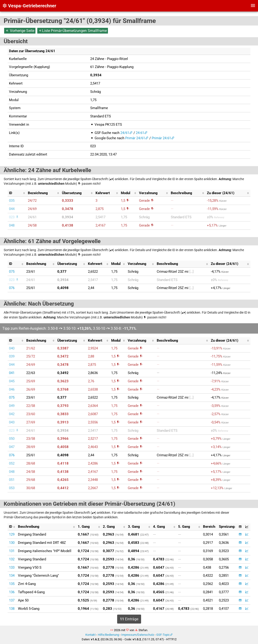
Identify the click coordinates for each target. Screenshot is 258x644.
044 (12, 209)
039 (12, 356)
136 (12, 592)
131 (12, 551)
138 (12, 609)
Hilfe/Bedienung (108, 635)
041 (12, 373)
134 (12, 576)
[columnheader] (17, 193)
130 (12, 543)
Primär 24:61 (161, 138)
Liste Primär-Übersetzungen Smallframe (73, 31)
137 (12, 600)
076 (12, 288)
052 (12, 463)
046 (12, 389)
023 (14, 217)
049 (12, 406)
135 (12, 584)
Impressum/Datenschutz (138, 635)
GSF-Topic (163, 635)
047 (12, 447)
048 (12, 225)
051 (12, 480)
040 (12, 348)
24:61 (140, 133)
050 (12, 439)
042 (12, 414)
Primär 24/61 (135, 138)
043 (12, 422)
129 (12, 534)
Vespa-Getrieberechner (29, 6)
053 (12, 488)
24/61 (125, 133)
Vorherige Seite (20, 31)
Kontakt (90, 635)
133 (12, 567)
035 (12, 201)
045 (12, 381)
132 (12, 559)
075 (12, 272)
